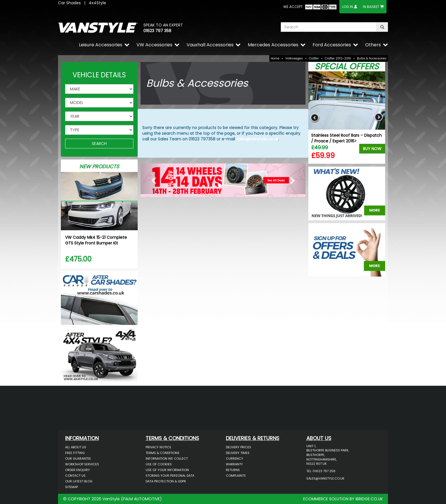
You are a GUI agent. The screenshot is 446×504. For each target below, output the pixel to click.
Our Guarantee (78, 459)
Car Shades (69, 3)
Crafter (314, 58)
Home (275, 58)
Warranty (234, 464)
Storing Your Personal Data (170, 476)
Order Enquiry (78, 470)
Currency (235, 459)
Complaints (236, 476)
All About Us (76, 447)
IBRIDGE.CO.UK (369, 499)
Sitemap (72, 487)
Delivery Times (238, 453)
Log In (348, 7)
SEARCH (99, 144)
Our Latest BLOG (79, 481)
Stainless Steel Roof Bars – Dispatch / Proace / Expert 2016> (346, 138)
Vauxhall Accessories (210, 45)
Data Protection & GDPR (166, 481)
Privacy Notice (158, 447)
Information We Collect (167, 459)
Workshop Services (82, 464)
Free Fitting (75, 453)
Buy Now (372, 149)
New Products (99, 166)
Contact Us (75, 476)
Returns (233, 470)
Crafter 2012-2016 (338, 58)
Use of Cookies (159, 464)
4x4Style (97, 3)
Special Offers (347, 67)
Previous (315, 118)
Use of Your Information (167, 470)
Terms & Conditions (163, 453)
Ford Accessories (332, 45)
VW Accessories (154, 45)
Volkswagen (294, 58)
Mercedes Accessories (273, 45)
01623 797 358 (157, 31)
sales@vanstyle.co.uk (257, 139)
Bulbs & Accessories (372, 58)
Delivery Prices (239, 447)
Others (373, 45)
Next (379, 118)
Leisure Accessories (101, 45)
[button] (153, 179)
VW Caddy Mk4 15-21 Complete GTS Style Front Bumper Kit (96, 240)
